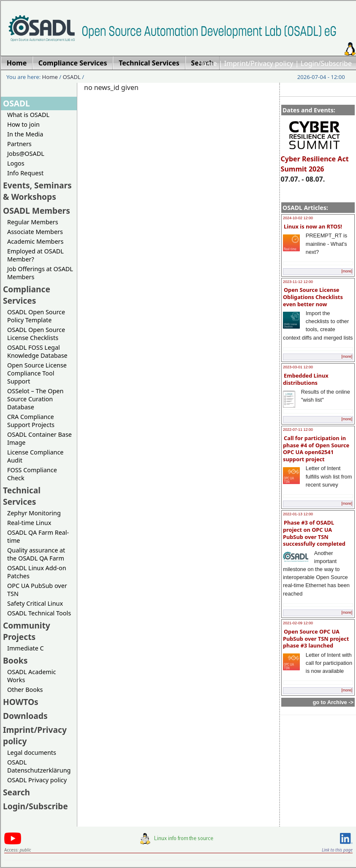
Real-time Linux (29, 523)
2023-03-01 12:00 (298, 367)
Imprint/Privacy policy (259, 63)
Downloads (25, 716)
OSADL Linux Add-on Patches (37, 572)
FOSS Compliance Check (32, 474)
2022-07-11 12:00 (298, 430)
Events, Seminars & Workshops (37, 191)
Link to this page (337, 850)
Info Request (25, 173)
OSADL (72, 77)
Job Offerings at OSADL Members (40, 273)
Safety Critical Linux (35, 603)
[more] (347, 271)
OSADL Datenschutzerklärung (39, 766)
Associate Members (35, 232)
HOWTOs (21, 702)
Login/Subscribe (326, 63)
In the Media (25, 134)
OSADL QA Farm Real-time (38, 536)
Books (15, 660)
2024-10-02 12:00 (298, 218)
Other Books (25, 690)
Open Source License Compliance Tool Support (37, 373)
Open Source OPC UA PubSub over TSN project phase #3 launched (316, 638)
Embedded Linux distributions (306, 379)
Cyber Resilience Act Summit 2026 (315, 160)
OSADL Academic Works (31, 676)
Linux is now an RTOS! (313, 226)
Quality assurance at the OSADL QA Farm (36, 554)
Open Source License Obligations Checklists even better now (313, 297)
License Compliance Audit (35, 456)
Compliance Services (27, 295)
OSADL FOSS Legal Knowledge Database (37, 351)
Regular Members (33, 222)
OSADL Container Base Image (39, 438)
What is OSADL (28, 115)
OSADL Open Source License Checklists (36, 334)
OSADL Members (37, 211)
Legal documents (32, 752)
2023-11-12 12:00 (298, 282)
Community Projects (27, 631)
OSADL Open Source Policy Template (36, 316)
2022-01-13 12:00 (298, 514)
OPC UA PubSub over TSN (37, 590)
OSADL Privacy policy (37, 780)
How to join (23, 124)
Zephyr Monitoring (34, 513)
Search (16, 792)
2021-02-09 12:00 (298, 623)
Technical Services (22, 496)
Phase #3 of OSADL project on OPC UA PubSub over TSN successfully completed (314, 533)
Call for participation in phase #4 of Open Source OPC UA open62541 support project (316, 449)
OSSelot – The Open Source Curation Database (35, 399)
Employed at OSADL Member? (35, 255)
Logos (16, 163)
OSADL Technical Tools (39, 613)
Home (207, 63)
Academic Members (35, 241)
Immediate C (26, 648)
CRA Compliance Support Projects (31, 421)
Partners (19, 144)
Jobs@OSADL (26, 154)
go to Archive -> (333, 702)
